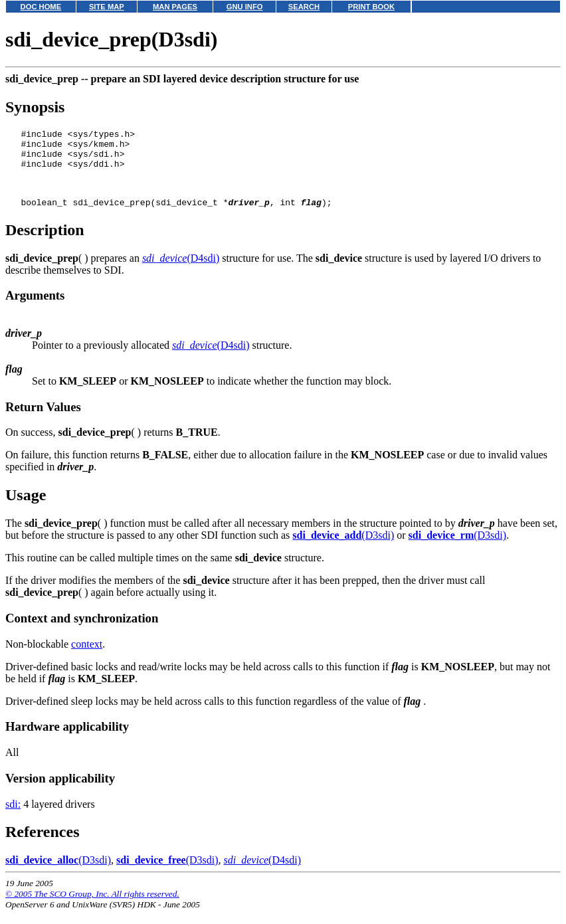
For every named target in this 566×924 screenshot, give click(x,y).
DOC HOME (41, 7)
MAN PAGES (175, 7)
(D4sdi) (181, 272)
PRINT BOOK (371, 7)
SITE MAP (107, 7)
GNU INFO (245, 7)
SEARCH (304, 7)
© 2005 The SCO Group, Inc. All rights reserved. (92, 908)
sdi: (13, 818)
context (87, 658)
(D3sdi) (343, 549)
